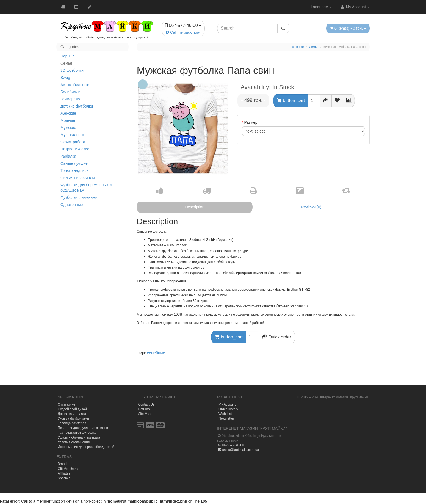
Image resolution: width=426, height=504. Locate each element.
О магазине (67, 404)
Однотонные (72, 205)
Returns (144, 409)
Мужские (68, 128)
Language (321, 7)
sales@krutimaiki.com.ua (238, 450)
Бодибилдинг (72, 92)
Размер (251, 122)
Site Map (145, 414)
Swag (65, 78)
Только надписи (74, 170)
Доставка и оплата (72, 414)
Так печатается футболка (77, 433)
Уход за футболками (73, 418)
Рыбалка (68, 156)
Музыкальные (73, 135)
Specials (64, 478)
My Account (355, 7)
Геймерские (71, 99)
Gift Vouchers (68, 469)
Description (195, 207)
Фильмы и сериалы (78, 178)
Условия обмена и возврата (79, 437)
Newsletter (226, 418)
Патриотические (75, 149)
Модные (68, 120)
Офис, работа (73, 142)
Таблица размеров (72, 423)
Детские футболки (77, 106)
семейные (156, 353)
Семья (66, 63)
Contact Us (146, 404)
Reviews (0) (311, 207)
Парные (67, 56)
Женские (68, 113)
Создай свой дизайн (73, 409)
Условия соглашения (74, 442)
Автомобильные (75, 85)
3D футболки (72, 70)
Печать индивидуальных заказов (83, 428)
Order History (228, 409)
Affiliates (64, 473)
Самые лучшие (74, 163)
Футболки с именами (79, 197)
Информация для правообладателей (86, 447)
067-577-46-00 (230, 445)
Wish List (225, 414)
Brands (63, 464)
